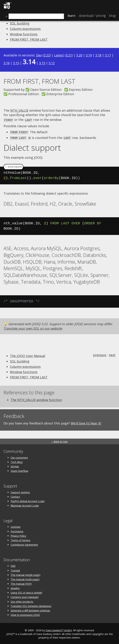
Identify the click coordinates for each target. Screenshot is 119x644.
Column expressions (25, 29)
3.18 (98, 55)
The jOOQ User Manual (27, 355)
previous (100, 354)
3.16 (7, 63)
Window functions (24, 34)
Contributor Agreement (24, 544)
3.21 (69, 55)
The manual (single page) (25, 574)
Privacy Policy (18, 535)
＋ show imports (13, 166)
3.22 (47, 55)
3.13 (42, 63)
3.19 (89, 55)
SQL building (20, 23)
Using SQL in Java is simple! (26, 592)
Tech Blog (17, 461)
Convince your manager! (25, 596)
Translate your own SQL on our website (33, 327)
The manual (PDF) (21, 583)
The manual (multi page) (25, 578)
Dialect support (32, 146)
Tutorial (15, 569)
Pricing (92, 16)
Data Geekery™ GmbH (59, 629)
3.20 (79, 55)
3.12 (52, 63)
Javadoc (15, 587)
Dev (39, 55)
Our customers (19, 457)
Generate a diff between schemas (30, 609)
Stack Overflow (19, 470)
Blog (112, 16)
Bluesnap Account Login (25, 504)
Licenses (16, 526)
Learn (71, 16)
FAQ (13, 565)
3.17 (108, 55)
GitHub (15, 465)
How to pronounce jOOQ (25, 614)
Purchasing (17, 530)
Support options (20, 491)
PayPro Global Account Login (28, 500)
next (112, 354)
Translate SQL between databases (31, 605)
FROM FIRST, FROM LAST (29, 39)
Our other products (22, 601)
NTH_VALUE (19, 110)
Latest (59, 55)
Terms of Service (20, 539)
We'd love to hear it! (86, 422)
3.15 (16, 63)
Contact (15, 496)
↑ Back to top (59, 441)
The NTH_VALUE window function (36, 399)
